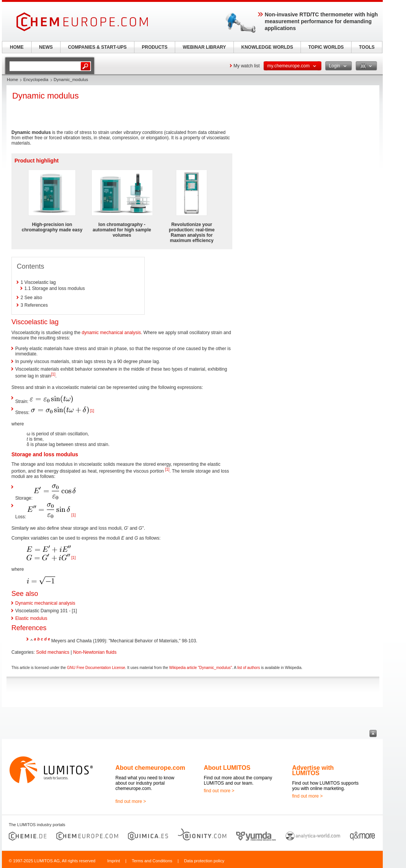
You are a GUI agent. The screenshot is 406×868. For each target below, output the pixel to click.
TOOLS (367, 47)
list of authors (249, 668)
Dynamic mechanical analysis (45, 603)
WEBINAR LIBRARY (205, 47)
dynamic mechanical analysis (111, 333)
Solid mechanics (53, 652)
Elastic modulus (31, 618)
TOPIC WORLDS (326, 47)
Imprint (113, 861)
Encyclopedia (36, 80)
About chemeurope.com (150, 768)
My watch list (247, 66)
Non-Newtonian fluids (95, 652)
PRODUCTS (154, 47)
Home (12, 80)
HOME (17, 47)
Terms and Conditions (152, 861)
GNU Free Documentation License (96, 668)
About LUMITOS (227, 768)
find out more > (131, 801)
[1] (53, 374)
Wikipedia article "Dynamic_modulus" (201, 668)
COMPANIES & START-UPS (97, 47)
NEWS (46, 47)
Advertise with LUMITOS (313, 770)
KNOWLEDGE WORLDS (267, 47)
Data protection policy (204, 861)
